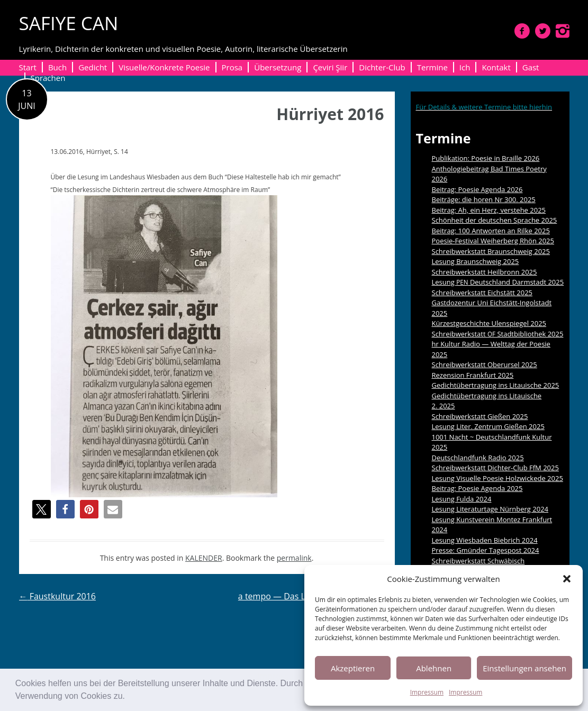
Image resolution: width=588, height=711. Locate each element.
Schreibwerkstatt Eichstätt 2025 (482, 293)
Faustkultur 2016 (58, 596)
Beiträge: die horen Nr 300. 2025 (484, 199)
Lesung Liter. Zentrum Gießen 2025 (488, 426)
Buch (57, 67)
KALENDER (204, 558)
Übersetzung (278, 67)
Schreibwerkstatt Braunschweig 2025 (491, 251)
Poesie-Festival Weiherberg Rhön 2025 (493, 241)
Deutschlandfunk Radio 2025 (478, 458)
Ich (465, 67)
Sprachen (48, 78)
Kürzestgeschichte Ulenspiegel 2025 (489, 323)
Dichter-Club (382, 67)
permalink (294, 558)
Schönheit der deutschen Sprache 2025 (495, 220)
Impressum (427, 692)
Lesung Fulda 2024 (462, 499)
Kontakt (496, 67)
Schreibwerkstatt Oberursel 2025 (485, 364)
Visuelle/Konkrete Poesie (164, 67)
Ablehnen (434, 668)
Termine (432, 67)
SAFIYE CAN (69, 23)
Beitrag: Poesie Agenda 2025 (477, 488)
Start (28, 67)
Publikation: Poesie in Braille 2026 (486, 158)
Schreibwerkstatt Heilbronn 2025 (485, 272)
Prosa (232, 67)
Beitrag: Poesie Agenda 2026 (477, 189)
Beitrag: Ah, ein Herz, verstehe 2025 (489, 210)
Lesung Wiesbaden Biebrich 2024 (485, 540)
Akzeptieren (353, 668)
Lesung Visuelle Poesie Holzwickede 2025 (497, 478)
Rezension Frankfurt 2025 (473, 375)
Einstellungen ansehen (524, 668)
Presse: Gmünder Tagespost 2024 (486, 550)
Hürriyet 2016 (330, 114)
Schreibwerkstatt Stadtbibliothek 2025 (498, 334)
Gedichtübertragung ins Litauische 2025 (496, 385)
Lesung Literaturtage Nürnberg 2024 (490, 509)
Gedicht (93, 67)
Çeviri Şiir (330, 67)
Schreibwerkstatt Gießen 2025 (480, 416)
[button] (129, 697)
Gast (531, 67)
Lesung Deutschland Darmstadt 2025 (498, 282)
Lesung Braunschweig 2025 (476, 261)
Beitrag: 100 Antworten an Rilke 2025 (491, 231)
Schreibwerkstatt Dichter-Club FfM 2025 (495, 468)
